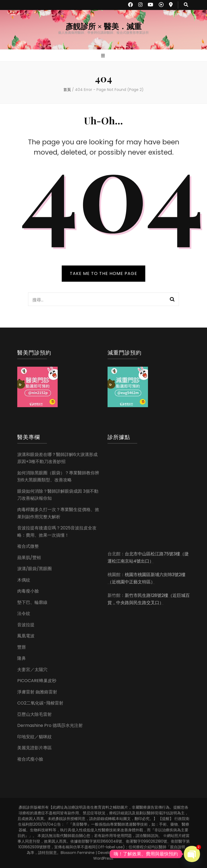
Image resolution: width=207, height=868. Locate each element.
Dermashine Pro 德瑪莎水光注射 (50, 725)
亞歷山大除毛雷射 (34, 714)
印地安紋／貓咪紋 (34, 737)
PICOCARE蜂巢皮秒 (37, 681)
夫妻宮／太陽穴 (32, 670)
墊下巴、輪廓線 (32, 602)
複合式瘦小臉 (30, 759)
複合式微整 (28, 546)
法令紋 (24, 613)
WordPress (103, 858)
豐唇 (22, 647)
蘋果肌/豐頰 (29, 558)
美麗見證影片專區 (34, 748)
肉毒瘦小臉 (28, 591)
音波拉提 (26, 625)
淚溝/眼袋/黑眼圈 (34, 569)
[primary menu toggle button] (104, 56)
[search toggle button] (186, 5)
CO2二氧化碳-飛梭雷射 (40, 703)
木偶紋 (24, 580)
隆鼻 (22, 658)
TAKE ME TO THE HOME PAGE (103, 273)
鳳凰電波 (26, 636)
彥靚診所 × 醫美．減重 (103, 27)
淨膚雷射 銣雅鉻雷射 (37, 692)
